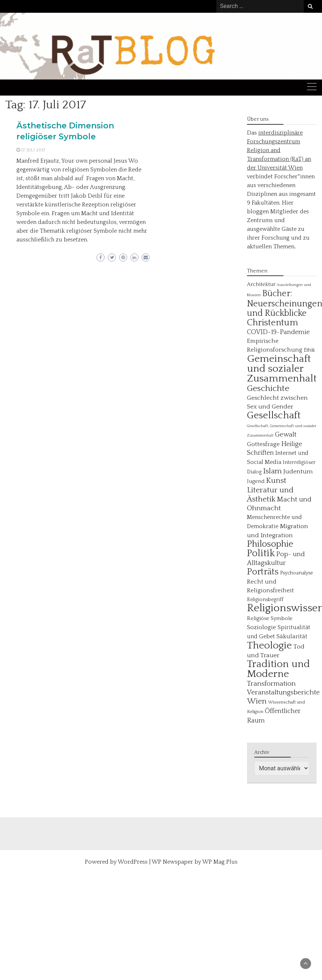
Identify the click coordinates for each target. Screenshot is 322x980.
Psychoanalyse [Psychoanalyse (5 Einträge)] (297, 573)
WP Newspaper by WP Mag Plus (195, 862)
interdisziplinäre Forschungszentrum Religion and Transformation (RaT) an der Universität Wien (279, 150)
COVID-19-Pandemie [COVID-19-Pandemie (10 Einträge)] (278, 332)
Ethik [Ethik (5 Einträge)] (309, 350)
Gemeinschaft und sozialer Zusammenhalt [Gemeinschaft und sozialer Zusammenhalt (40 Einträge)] (282, 369)
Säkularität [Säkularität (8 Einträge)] (292, 636)
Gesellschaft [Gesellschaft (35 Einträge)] (274, 415)
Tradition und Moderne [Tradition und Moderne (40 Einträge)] (278, 669)
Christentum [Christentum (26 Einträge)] (272, 323)
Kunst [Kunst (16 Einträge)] (276, 481)
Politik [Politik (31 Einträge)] (261, 553)
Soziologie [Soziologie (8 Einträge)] (262, 627)
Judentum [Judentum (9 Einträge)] (298, 472)
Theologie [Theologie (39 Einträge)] (269, 645)
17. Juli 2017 (33, 150)
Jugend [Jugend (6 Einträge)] (256, 481)
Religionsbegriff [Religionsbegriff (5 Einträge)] (265, 600)
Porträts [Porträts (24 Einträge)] (263, 572)
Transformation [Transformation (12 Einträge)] (271, 684)
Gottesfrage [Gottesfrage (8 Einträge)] (263, 444)
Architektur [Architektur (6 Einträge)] (261, 284)
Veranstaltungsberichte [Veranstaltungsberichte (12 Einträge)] (283, 692)
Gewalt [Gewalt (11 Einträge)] (286, 435)
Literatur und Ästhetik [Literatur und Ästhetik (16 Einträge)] (270, 495)
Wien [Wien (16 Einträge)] (257, 701)
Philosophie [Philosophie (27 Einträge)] (270, 544)
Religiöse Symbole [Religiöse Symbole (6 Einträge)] (270, 618)
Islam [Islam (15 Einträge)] (272, 471)
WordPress (133, 862)
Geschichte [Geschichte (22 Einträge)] (268, 388)
